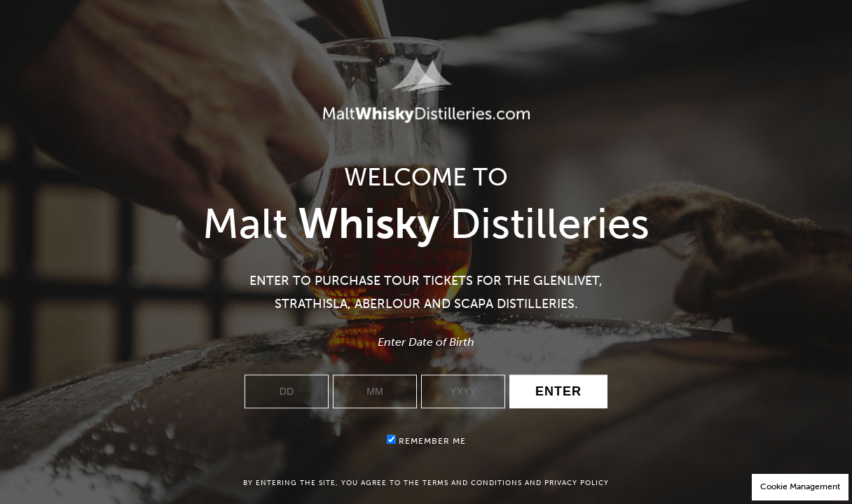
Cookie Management (800, 486)
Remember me (426, 441)
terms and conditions (472, 483)
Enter (558, 392)
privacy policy (577, 483)
